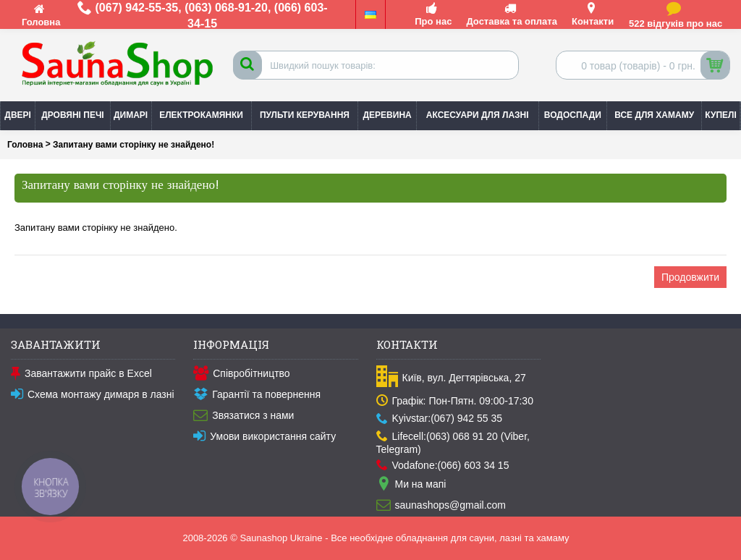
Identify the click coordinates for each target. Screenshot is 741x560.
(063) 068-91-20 (226, 8)
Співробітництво (241, 374)
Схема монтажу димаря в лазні (93, 395)
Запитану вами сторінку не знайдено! (134, 145)
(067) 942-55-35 (137, 8)
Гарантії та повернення (257, 395)
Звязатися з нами (244, 416)
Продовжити (690, 277)
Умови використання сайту (264, 437)
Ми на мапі (411, 485)
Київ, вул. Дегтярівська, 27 (451, 378)
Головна (25, 145)
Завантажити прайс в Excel (81, 374)
